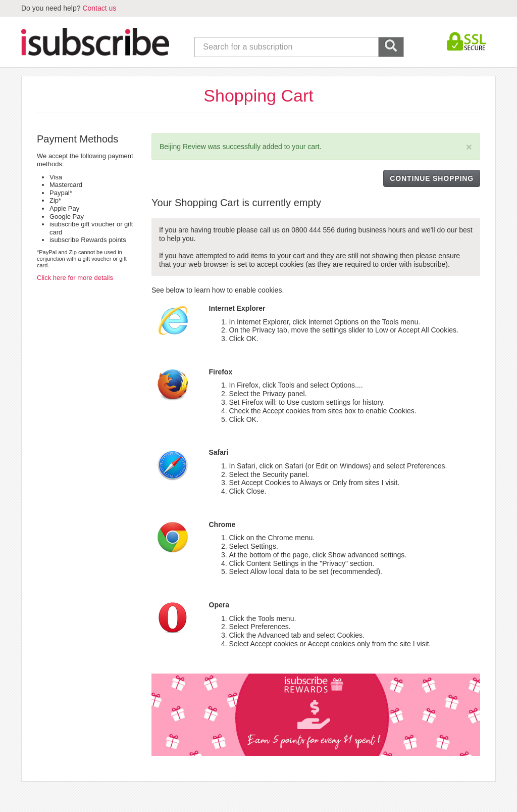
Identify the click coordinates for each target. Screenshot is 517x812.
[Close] (469, 147)
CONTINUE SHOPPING (432, 178)
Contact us (99, 8)
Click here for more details (75, 278)
